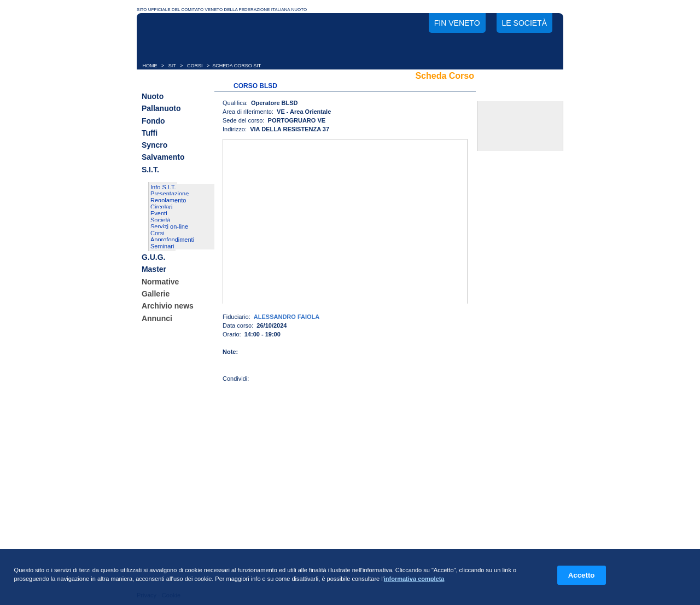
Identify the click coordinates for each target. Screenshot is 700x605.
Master (154, 270)
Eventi (159, 213)
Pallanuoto (161, 109)
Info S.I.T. (163, 187)
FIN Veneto (457, 23)
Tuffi (150, 133)
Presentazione (170, 194)
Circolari (161, 207)
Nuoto (153, 96)
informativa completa (414, 579)
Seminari (162, 246)
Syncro (154, 145)
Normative (160, 282)
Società (161, 220)
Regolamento (168, 200)
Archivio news (168, 306)
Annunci (157, 318)
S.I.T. (150, 170)
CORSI (195, 66)
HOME (150, 66)
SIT (172, 66)
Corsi (157, 233)
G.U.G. (154, 257)
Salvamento (163, 158)
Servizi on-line (169, 226)
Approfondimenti (172, 240)
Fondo (153, 121)
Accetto (582, 575)
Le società (524, 23)
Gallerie (156, 294)
